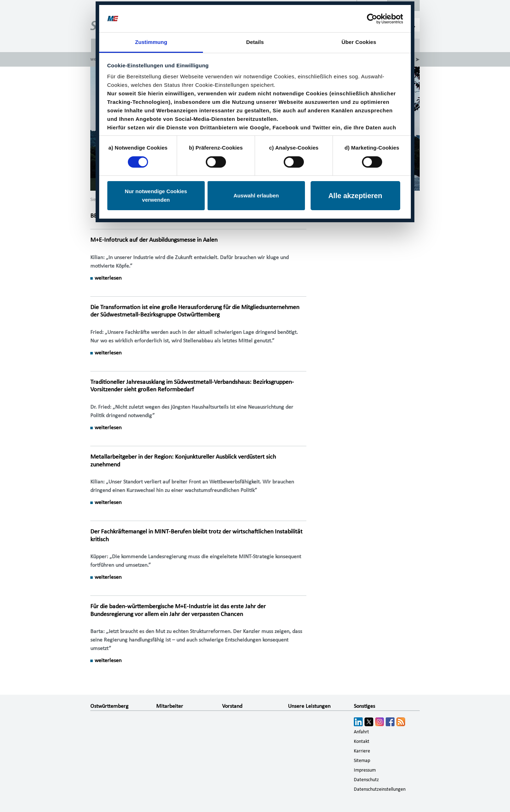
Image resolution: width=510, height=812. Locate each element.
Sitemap (362, 761)
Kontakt (362, 741)
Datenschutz (366, 780)
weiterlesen (108, 278)
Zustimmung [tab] (151, 41)
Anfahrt (361, 732)
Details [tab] (255, 41)
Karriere (362, 751)
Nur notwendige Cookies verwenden (156, 194)
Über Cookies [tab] (359, 41)
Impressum (365, 770)
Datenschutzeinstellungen (380, 789)
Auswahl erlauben (256, 194)
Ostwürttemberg (109, 706)
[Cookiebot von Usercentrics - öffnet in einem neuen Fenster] (372, 17)
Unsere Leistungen (309, 706)
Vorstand (232, 706)
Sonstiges (364, 706)
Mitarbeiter (170, 706)
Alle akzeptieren (355, 194)
